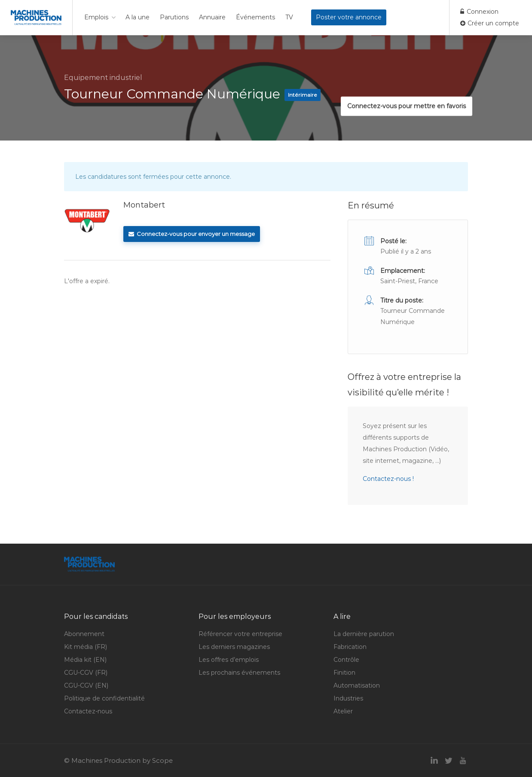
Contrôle (346, 660)
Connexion (479, 12)
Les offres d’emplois (229, 660)
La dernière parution (364, 634)
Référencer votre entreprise (240, 634)
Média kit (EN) (85, 660)
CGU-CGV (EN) (86, 685)
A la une (138, 17)
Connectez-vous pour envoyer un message (192, 234)
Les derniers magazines (234, 647)
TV (289, 17)
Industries (348, 698)
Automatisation (357, 685)
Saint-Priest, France (409, 281)
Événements (255, 17)
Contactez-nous (88, 711)
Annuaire (212, 17)
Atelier (343, 711)
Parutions (174, 17)
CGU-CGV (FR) (86, 673)
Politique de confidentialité (104, 698)
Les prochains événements (239, 673)
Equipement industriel (103, 78)
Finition (344, 673)
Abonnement (84, 634)
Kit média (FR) (86, 647)
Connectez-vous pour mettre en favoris (402, 88)
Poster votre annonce (349, 17)
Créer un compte (490, 23)
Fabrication (350, 647)
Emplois (96, 17)
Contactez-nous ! (388, 479)
